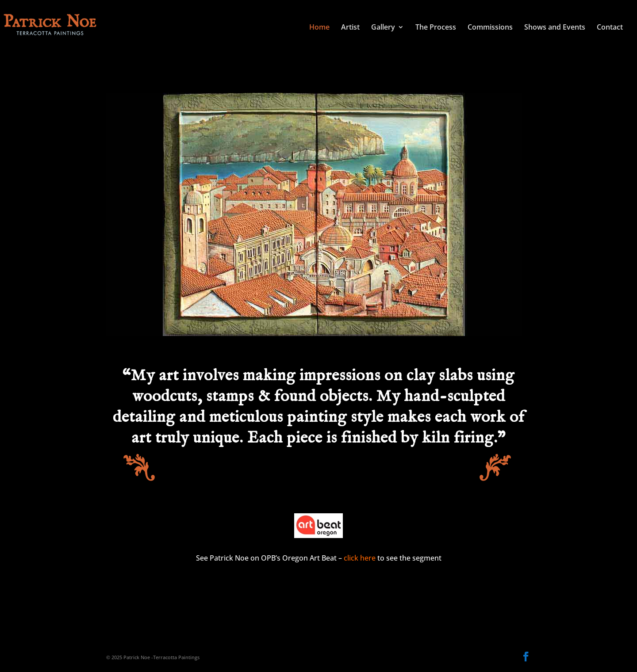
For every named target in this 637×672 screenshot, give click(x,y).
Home (319, 28)
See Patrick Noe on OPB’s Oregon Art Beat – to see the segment (319, 558)
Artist (350, 28)
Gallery (383, 28)
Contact (610, 28)
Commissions (490, 28)
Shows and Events (555, 28)
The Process (436, 28)
